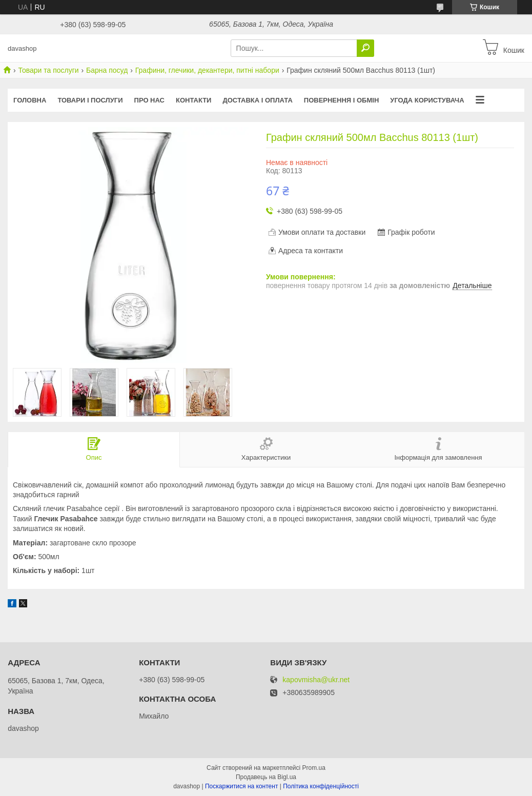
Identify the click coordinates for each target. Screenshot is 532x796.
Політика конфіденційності (321, 786)
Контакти (194, 100)
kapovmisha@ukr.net (316, 680)
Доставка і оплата (257, 100)
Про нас (149, 100)
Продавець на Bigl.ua (266, 777)
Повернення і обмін (342, 100)
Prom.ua (314, 768)
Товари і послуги (90, 100)
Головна (30, 100)
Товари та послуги (48, 70)
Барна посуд (107, 70)
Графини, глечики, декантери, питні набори (207, 70)
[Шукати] (365, 48)
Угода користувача (427, 100)
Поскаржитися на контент (241, 786)
